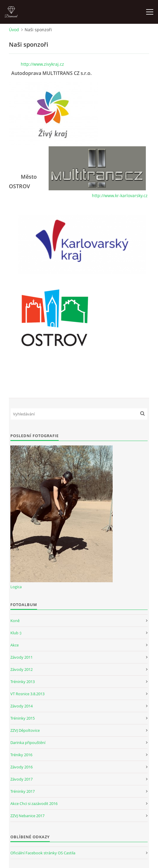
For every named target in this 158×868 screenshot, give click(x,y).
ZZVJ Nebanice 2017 (27, 816)
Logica (16, 587)
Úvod (14, 30)
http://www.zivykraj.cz (42, 64)
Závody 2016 (21, 767)
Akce (15, 645)
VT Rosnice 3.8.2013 (27, 694)
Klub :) (16, 633)
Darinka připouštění (28, 743)
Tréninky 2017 (23, 791)
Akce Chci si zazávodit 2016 (34, 803)
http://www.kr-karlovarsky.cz (120, 196)
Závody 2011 (21, 657)
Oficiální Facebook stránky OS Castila (43, 853)
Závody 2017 (21, 779)
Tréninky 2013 (23, 682)
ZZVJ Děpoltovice (25, 730)
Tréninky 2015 (23, 718)
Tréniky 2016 (21, 755)
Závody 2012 (21, 669)
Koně (15, 621)
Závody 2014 (21, 706)
